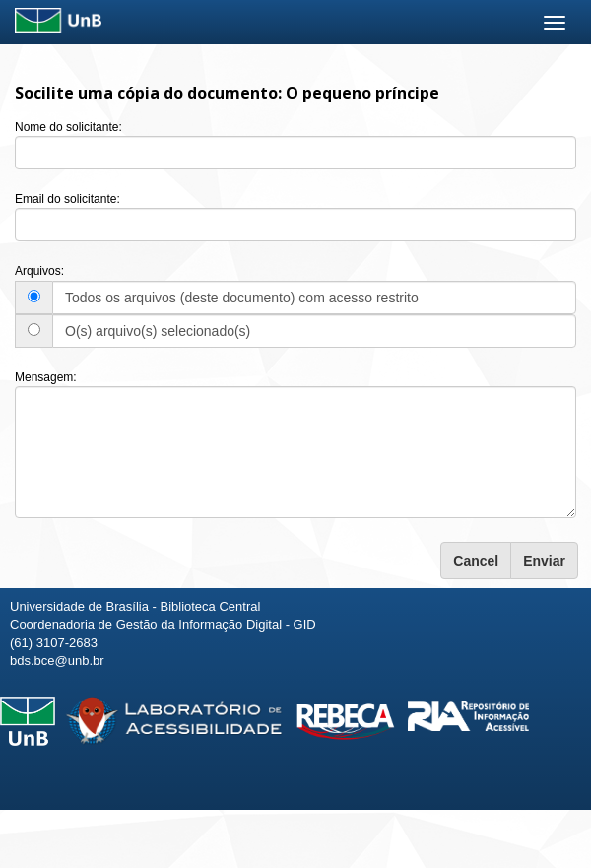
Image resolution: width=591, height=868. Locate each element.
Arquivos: (39, 271)
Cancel (476, 561)
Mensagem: (46, 377)
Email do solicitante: (67, 199)
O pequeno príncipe (362, 93)
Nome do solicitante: (68, 127)
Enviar (544, 561)
